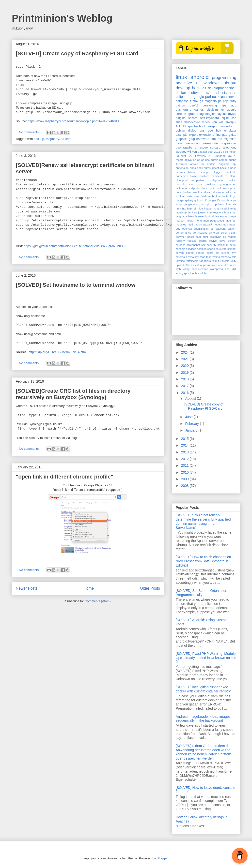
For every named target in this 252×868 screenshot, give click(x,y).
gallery (189, 200)
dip (193, 188)
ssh (234, 118)
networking (194, 143)
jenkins (193, 212)
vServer (190, 265)
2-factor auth (206, 152)
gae (225, 135)
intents (232, 209)
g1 (205, 88)
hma (178, 209)
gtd (208, 204)
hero (221, 204)
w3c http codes (227, 265)
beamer (180, 172)
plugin (233, 233)
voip (214, 265)
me (220, 139)
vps (224, 105)
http (189, 209)
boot (202, 126)
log (227, 216)
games (199, 110)
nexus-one (211, 143)
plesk (224, 233)
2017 (185, 386)
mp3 (190, 224)
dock (211, 188)
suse (179, 122)
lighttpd (209, 216)
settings (202, 249)
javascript (181, 212)
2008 (185, 486)
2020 (185, 366)
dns (202, 131)
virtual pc (201, 265)
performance (183, 233)
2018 (185, 379)
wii (189, 152)
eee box (214, 131)
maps (233, 216)
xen (194, 152)
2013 (185, 452)
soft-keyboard (209, 118)
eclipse (181, 97)
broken (194, 176)
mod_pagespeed (214, 221)
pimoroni (214, 233)
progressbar (228, 143)
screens (181, 245)
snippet (232, 249)
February (192, 424)
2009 (185, 479)
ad (199, 160)
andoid (211, 164)
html (214, 139)
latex (191, 216)
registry (180, 241)
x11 (227, 269)
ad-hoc (205, 160)
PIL (210, 156)
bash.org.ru (184, 110)
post (198, 237)
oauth (233, 224)
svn (209, 93)
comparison (198, 180)
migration (230, 139)
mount (180, 143)
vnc (209, 265)
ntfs (226, 224)
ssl (217, 253)
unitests (225, 261)
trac (201, 261)
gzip (214, 204)
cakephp (212, 126)
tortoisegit (192, 261)
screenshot (193, 245)
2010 (185, 472)
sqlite (225, 118)
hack (196, 88)
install (224, 209)
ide (201, 209)
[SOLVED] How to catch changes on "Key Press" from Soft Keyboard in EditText (203, 561)
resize (203, 241)
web (178, 269)
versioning (210, 105)
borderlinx (182, 176)
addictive (184, 83)
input (216, 209)
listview (219, 216)
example (182, 135)
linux (181, 77)
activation (190, 160)
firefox (194, 101)
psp (178, 148)
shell (233, 88)
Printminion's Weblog (62, 18)
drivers (217, 192)
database (182, 101)
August (191, 398)
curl (234, 126)
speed (190, 253)
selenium (223, 245)
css (200, 184)
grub (192, 114)
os (212, 229)
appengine (182, 168)
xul (189, 273)
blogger (217, 172)
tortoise (180, 261)
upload (180, 265)
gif (205, 200)
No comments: (30, 132)
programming (224, 78)
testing (216, 257)
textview (226, 257)
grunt (202, 204)
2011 (217, 152)
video (206, 122)
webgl (187, 269)
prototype (216, 237)
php (226, 101)
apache (193, 126)
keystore (218, 212)
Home (89, 588)
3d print (181, 156)
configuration (217, 180)
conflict (232, 180)
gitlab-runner (215, 110)
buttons (205, 176)
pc (220, 101)
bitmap (192, 172)
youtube (203, 273)
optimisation (201, 229)
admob (223, 160)
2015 (185, 439)
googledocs (191, 204)
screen (232, 241)
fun (190, 97)
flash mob (207, 196)
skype (223, 249)
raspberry (52, 139)
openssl (187, 229)
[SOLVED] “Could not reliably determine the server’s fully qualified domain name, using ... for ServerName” (203, 521)
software (196, 93)
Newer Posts (27, 588)
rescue (203, 148)
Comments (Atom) (98, 601)
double (187, 192)
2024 (185, 352)
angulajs (224, 164)
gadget (180, 200)
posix (190, 237)
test (208, 257)
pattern (232, 229)
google (199, 97)
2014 (185, 445)
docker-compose (226, 188)
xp (185, 273)
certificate (218, 176)
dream (208, 192)
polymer (181, 237)
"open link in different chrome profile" (64, 477)
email (226, 192)
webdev (181, 152)
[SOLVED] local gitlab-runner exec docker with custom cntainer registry (203, 689)
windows (211, 83)
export (193, 135)
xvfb (194, 273)
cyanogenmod (228, 184)
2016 (185, 393)
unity (233, 261)
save (222, 241)
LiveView (201, 156)
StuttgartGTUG (223, 156)
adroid (194, 164)
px (225, 237)
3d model (231, 152)
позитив (218, 97)
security (212, 245)
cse (191, 184)
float (218, 196)
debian (180, 131)
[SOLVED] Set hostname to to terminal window (76, 285)
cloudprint (182, 180)
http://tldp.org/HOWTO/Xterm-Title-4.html (58, 352)
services (191, 249)
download (198, 192)
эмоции (231, 122)
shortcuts (213, 249)
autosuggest (211, 168)
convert (225, 126)
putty (233, 101)
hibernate (230, 204)
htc (184, 209)
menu (198, 221)
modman (231, 221)
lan (234, 212)
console (181, 184)
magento (211, 101)
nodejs (218, 224)
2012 (185, 459)
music (198, 224)
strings (226, 253)
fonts (225, 196)
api (234, 164)
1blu (179, 126)
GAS (190, 156)
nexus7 (208, 224)
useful (194, 105)
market (180, 221)
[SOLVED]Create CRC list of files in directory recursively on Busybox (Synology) (73, 394)
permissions (200, 233)
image (208, 209)
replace (192, 241)
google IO (214, 200)
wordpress (217, 269)
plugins (181, 118)
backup (39, 139)
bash (233, 168)
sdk (203, 245)
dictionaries (183, 188)
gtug (192, 139)
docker (181, 93)
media (189, 221)
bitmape (205, 172)
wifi (221, 122)
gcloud (198, 200)
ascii (200, 168)
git (201, 101)
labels (228, 212)
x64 (234, 269)
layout (222, 114)
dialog (192, 131)
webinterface (200, 269)
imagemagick (206, 114)
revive (213, 241)
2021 (185, 359)
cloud (233, 176)
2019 (185, 373)
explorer (181, 196)
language (181, 216)
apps (193, 168)
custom (210, 184)
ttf (213, 261)
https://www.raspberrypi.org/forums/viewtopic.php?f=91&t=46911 (73, 121)
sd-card (66, 139)
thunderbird (192, 122)
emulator (230, 131)
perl (208, 97)
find (218, 135)
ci (227, 176)
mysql (232, 114)
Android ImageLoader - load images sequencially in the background (203, 719)
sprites (200, 253)
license (199, 216)
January (192, 430)
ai (203, 164)
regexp (232, 237)
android (199, 77)
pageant (220, 229)
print (205, 237)
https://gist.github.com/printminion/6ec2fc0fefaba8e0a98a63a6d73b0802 (75, 246)
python (180, 105)
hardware (203, 139)
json (209, 212)
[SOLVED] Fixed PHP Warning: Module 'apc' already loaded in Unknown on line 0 (206, 658)
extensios (193, 196)
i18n (196, 209)
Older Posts (150, 588)
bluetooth (231, 172)
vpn (214, 122)
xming (179, 273)
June (189, 417)
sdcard (193, 118)
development (218, 88)
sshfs (210, 253)
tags (202, 257)
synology (193, 257)
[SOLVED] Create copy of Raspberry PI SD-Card (77, 53)
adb (234, 105)
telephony (229, 148)
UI (185, 126)
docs (179, 192)
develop (183, 88)
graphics (182, 139)
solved (180, 253)
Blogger (162, 858)
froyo (233, 196)
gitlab (233, 135)
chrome (231, 97)
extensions (206, 135)
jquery (202, 212)
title (234, 257)
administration (226, 93)
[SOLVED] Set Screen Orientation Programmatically (201, 593)
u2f (217, 261)
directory (202, 188)
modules (181, 224)
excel (233, 192)
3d (222, 152)
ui (198, 83)
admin (214, 160)
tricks (207, 261)
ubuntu (230, 83)
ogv (178, 229)
